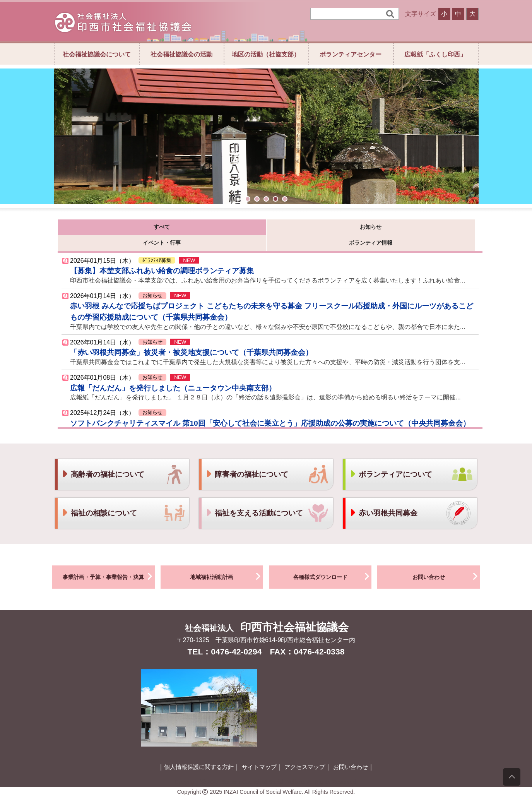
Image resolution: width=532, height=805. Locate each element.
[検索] (349, 14)
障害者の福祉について (247, 462)
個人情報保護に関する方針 (199, 755)
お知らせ (174, 229)
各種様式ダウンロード (333, 564)
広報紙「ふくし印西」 (435, 54)
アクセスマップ (305, 755)
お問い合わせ (446, 564)
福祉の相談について (99, 501)
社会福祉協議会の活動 (181, 54)
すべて (97, 229)
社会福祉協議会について (97, 54)
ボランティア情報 (329, 229)
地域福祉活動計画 (227, 564)
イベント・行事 (252, 229)
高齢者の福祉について (103, 462)
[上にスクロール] (512, 777)
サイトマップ (259, 755)
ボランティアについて (391, 462)
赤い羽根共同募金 (383, 501)
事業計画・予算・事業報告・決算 (109, 564)
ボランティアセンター (351, 54)
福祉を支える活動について (254, 501)
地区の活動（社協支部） (266, 54)
